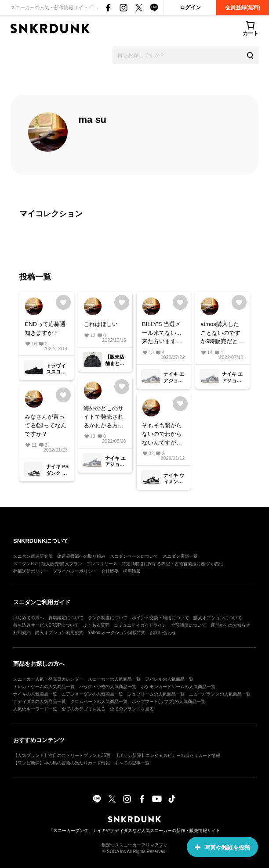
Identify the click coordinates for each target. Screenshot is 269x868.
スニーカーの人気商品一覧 (114, 679)
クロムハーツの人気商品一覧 (99, 701)
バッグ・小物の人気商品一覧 (108, 687)
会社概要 (110, 571)
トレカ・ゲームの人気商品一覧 (44, 687)
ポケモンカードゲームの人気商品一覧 (178, 687)
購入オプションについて (218, 618)
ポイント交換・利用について (160, 618)
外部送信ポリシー (31, 571)
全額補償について (189, 625)
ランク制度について (108, 618)
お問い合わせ (163, 633)
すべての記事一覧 (132, 763)
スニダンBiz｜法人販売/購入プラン (48, 564)
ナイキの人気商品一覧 (35, 694)
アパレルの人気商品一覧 (169, 679)
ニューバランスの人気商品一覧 (220, 694)
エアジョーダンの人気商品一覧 (92, 694)
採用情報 (132, 571)
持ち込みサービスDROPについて (46, 625)
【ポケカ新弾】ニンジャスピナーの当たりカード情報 (167, 755)
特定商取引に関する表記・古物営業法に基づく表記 (172, 564)
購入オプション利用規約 (59, 633)
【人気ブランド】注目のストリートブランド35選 (62, 755)
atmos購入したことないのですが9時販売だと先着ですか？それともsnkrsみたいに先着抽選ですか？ (222, 333)
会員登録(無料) (243, 7)
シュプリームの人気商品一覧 (156, 694)
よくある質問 (96, 625)
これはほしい (101, 324)
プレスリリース (102, 564)
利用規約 (22, 633)
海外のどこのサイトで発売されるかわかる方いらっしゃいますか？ (104, 418)
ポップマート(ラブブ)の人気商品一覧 (169, 701)
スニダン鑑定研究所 (33, 556)
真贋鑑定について (66, 618)
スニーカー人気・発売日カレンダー (48, 679)
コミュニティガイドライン (140, 625)
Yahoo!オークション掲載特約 (117, 633)
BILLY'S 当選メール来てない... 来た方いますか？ (162, 333)
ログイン (190, 7)
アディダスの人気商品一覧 (40, 701)
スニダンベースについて (134, 556)
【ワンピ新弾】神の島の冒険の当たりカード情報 (62, 763)
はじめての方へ (29, 618)
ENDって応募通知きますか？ (45, 328)
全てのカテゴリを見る (84, 709)
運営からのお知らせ (230, 625)
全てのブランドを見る (132, 709)
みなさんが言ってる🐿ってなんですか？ (45, 425)
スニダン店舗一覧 (180, 556)
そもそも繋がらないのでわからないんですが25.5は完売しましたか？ (162, 435)
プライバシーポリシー (75, 571)
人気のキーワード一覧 (35, 709)
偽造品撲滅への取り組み (81, 556)
